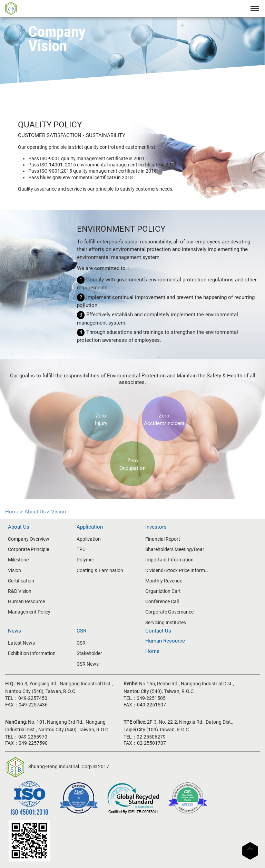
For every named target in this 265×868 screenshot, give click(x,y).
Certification (21, 581)
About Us (35, 512)
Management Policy (29, 612)
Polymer (85, 560)
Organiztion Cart (163, 591)
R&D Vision (20, 591)
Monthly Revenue (164, 581)
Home (12, 512)
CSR (81, 643)
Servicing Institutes (166, 623)
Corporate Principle (28, 549)
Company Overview (29, 539)
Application (89, 539)
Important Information (169, 560)
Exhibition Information (32, 653)
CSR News (88, 664)
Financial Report (163, 539)
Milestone (18, 560)
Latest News (21, 643)
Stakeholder (89, 653)
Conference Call (162, 601)
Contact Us (158, 631)
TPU (81, 549)
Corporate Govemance (169, 612)
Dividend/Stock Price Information (177, 570)
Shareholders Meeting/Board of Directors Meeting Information (177, 549)
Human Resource (26, 601)
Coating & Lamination (100, 570)
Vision (58, 512)
